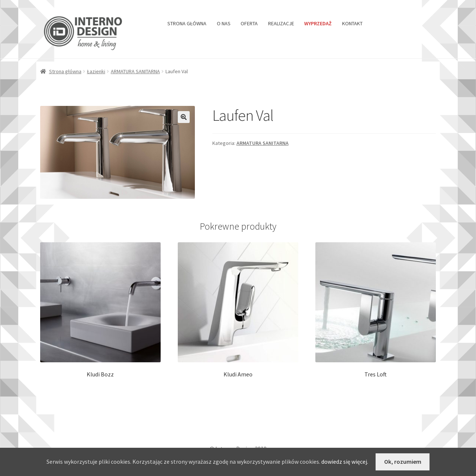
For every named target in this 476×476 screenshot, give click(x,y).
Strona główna (65, 71)
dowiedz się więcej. (345, 462)
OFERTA (249, 23)
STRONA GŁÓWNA (187, 23)
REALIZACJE (281, 23)
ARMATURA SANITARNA (135, 71)
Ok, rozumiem (403, 462)
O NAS (224, 23)
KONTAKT (352, 23)
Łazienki (96, 71)
